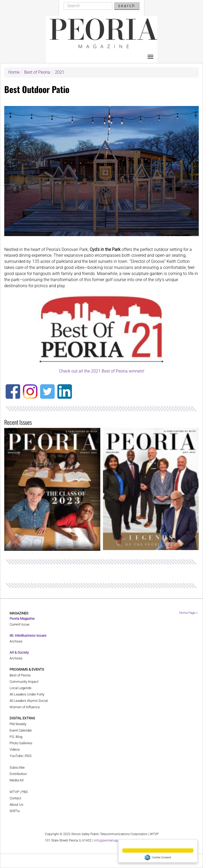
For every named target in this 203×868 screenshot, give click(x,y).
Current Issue (20, 624)
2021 (60, 72)
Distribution (18, 774)
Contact (15, 798)
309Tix (15, 811)
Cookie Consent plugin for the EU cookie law (158, 857)
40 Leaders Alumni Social (29, 701)
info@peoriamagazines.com (114, 840)
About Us (16, 805)
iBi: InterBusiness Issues (28, 635)
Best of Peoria (37, 72)
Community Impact (24, 682)
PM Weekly (18, 724)
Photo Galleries (21, 743)
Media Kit (17, 780)
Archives (16, 641)
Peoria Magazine (22, 619)
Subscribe (17, 767)
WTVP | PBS (19, 792)
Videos (15, 749)
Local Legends (21, 688)
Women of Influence (25, 707)
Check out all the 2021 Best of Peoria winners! (102, 371)
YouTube (16, 756)
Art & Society (19, 652)
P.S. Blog (16, 737)
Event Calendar (21, 730)
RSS (28, 756)
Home (14, 72)
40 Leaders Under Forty (27, 694)
